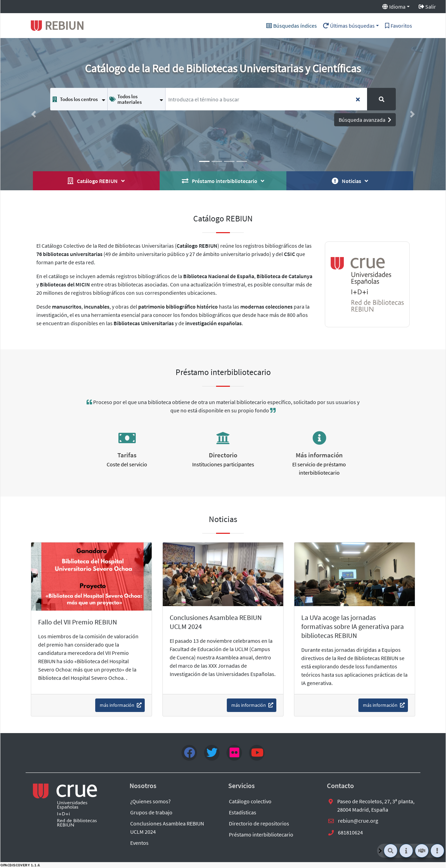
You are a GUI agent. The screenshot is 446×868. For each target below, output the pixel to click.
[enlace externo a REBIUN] (65, 805)
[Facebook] (189, 753)
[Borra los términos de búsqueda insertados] (358, 99)
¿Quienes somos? (150, 801)
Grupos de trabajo (151, 812)
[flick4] (234, 753)
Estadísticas (243, 812)
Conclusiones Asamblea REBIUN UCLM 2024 (167, 828)
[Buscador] (391, 851)
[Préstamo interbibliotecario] (422, 851)
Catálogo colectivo (250, 801)
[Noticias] (437, 851)
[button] (34, 114)
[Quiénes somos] (406, 851)
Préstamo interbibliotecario (261, 834)
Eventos (139, 843)
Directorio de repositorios (259, 823)
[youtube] (257, 753)
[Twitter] (212, 753)
